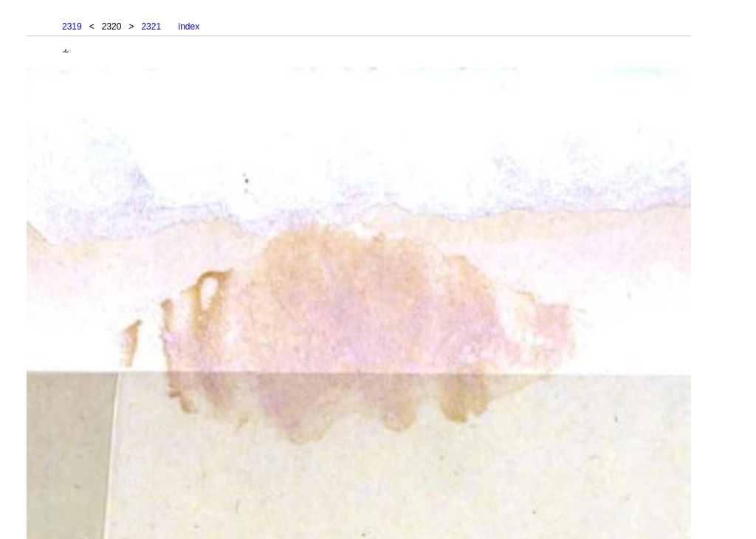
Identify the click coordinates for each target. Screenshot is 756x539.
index (189, 27)
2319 (72, 27)
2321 (151, 27)
